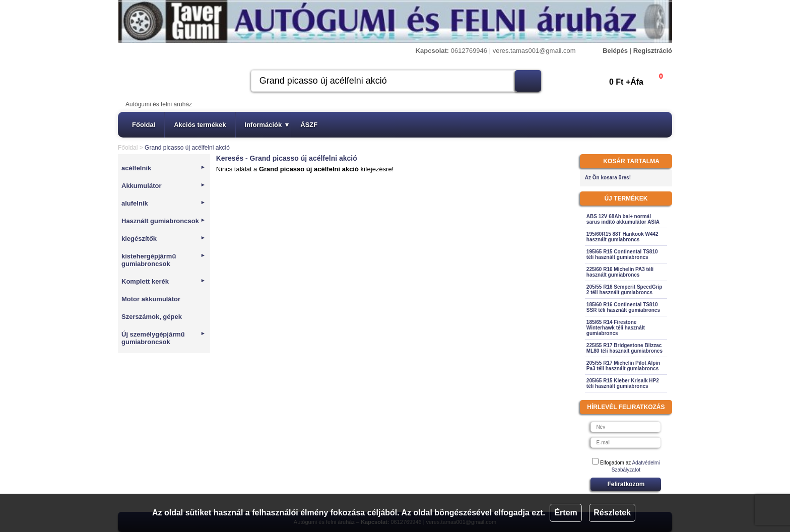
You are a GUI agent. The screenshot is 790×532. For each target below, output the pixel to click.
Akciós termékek (200, 125)
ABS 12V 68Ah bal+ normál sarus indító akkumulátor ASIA (623, 219)
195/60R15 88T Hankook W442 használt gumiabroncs (622, 237)
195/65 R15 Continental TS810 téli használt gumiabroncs (622, 254)
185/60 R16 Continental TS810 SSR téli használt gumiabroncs (623, 307)
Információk (267, 125)
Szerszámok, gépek (152, 317)
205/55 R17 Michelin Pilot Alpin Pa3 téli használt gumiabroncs (623, 366)
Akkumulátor (163, 186)
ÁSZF (309, 125)
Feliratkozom (626, 484)
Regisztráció (653, 51)
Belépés (615, 51)
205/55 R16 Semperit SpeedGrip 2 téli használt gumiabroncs (624, 290)
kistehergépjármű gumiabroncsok (163, 260)
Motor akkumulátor (151, 299)
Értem (566, 513)
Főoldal (144, 125)
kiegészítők (163, 239)
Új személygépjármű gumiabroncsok (163, 338)
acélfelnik (163, 168)
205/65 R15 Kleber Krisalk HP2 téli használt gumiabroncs (623, 383)
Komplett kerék (163, 281)
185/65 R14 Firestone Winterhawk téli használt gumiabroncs (616, 328)
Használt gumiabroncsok (163, 221)
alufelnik (163, 203)
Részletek (612, 513)
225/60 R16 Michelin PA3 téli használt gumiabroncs (620, 272)
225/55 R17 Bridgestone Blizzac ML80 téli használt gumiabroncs (624, 348)
